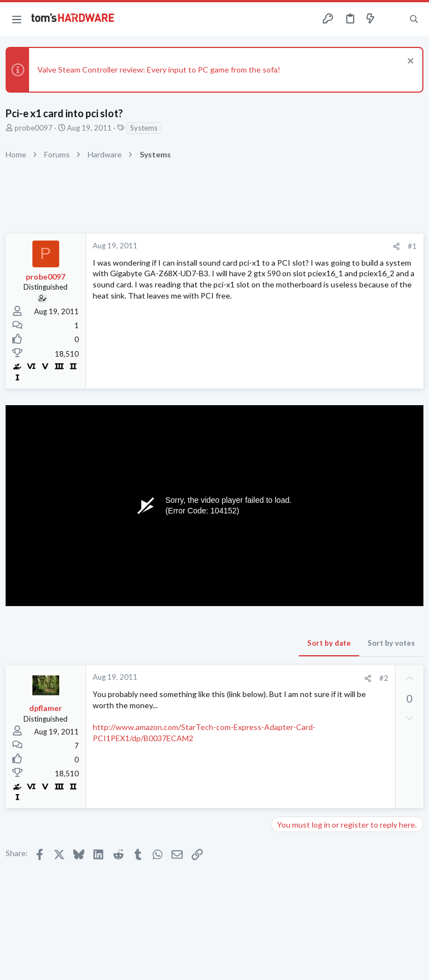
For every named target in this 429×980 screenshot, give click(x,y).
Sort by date (329, 643)
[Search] (414, 19)
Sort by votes (391, 643)
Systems (144, 128)
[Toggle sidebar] (392, 19)
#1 (412, 246)
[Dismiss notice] (409, 62)
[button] (17, 19)
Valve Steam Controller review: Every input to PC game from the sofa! (159, 69)
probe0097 (34, 128)
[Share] (396, 246)
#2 (384, 678)
